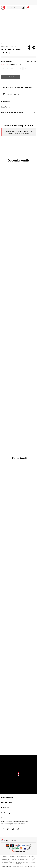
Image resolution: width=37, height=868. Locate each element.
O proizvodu (18, 102)
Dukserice (4, 44)
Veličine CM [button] (18, 64)
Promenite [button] (13, 840)
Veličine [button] (11, 64)
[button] (16, 8)
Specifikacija (18, 107)
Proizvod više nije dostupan (11, 77)
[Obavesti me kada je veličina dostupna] (3, 69)
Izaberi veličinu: (7, 61)
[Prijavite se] (27, 8)
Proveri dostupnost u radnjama (18, 112)
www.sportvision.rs (11, 866)
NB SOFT (22, 866)
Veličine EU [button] (4, 64)
